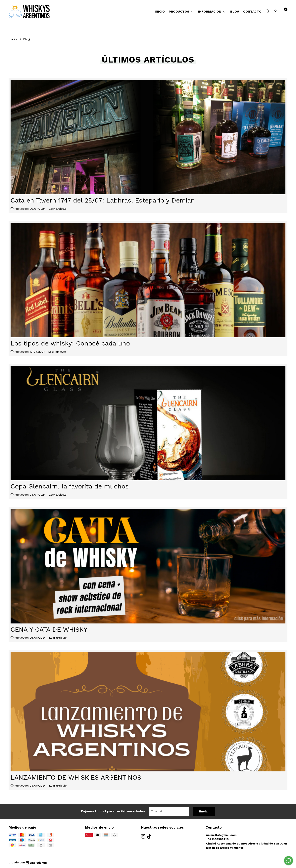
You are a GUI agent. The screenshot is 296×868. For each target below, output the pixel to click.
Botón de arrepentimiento (225, 848)
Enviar (204, 811)
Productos (181, 11)
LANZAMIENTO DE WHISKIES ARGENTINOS (76, 777)
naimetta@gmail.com (221, 835)
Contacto (252, 11)
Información (212, 11)
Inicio (160, 11)
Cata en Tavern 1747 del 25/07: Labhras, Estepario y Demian (103, 200)
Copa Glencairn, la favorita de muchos (70, 486)
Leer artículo (58, 209)
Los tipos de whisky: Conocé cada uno (70, 343)
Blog (235, 11)
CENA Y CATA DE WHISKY (49, 629)
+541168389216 (217, 839)
